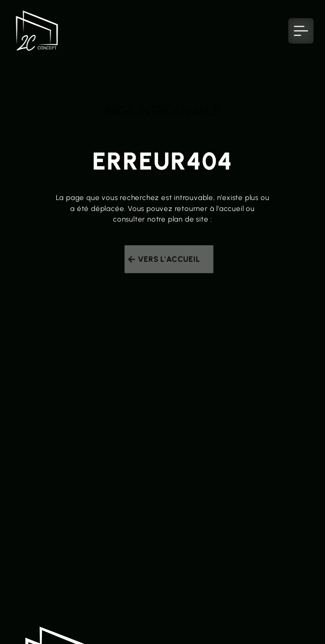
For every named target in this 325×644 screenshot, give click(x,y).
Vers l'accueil (171, 259)
